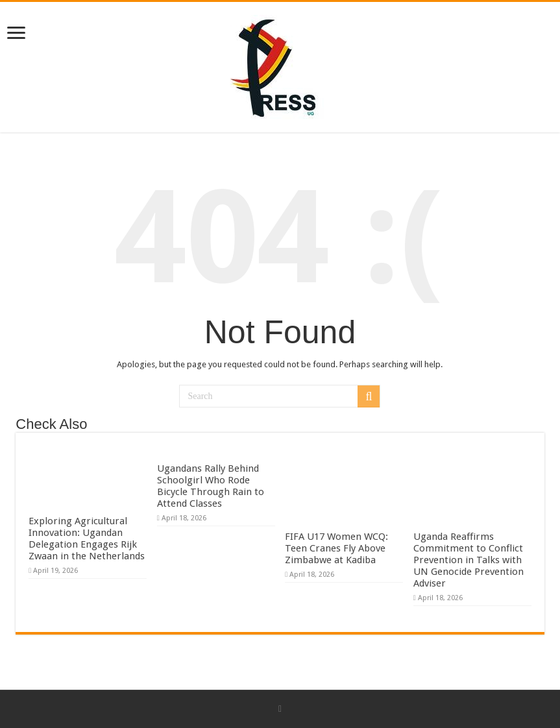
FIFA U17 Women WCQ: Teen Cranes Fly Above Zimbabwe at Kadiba (336, 548)
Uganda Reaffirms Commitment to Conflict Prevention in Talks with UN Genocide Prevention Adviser (469, 560)
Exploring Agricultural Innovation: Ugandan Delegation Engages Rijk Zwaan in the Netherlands (87, 539)
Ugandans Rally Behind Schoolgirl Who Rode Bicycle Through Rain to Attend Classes (211, 486)
